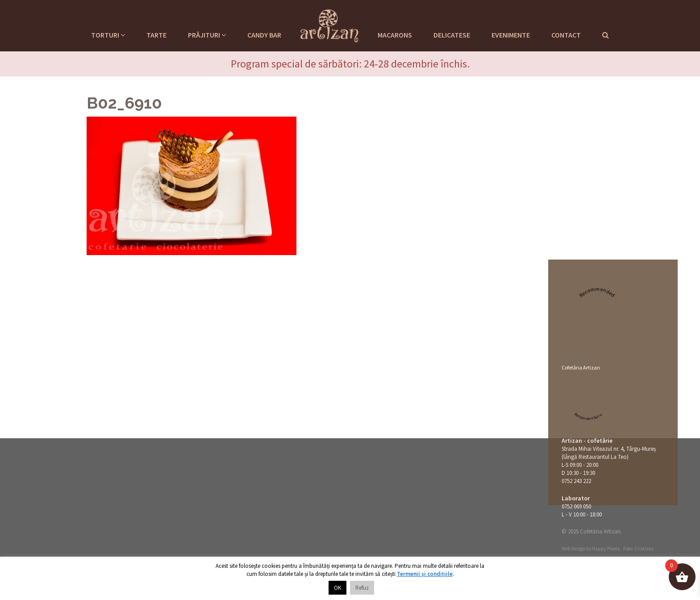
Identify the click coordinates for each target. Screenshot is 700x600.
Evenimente (511, 35)
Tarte (156, 35)
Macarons (395, 35)
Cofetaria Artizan (329, 25)
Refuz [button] (362, 588)
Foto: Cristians (638, 549)
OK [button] (337, 588)
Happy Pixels (606, 549)
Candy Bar (264, 35)
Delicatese (452, 35)
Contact (566, 35)
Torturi (108, 35)
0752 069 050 (576, 506)
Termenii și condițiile (425, 574)
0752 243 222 (576, 481)
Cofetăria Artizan (581, 367)
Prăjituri (207, 35)
